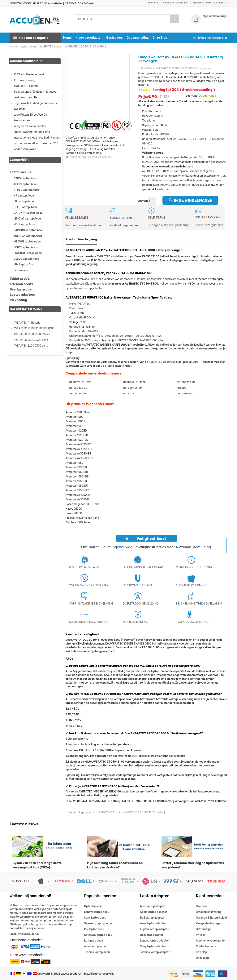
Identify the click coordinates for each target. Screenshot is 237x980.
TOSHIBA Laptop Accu (28, 236)
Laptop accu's (20, 172)
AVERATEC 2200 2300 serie (31, 340)
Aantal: (143, 201)
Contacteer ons (206, 946)
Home (67, 38)
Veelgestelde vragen (209, 923)
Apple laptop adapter (154, 912)
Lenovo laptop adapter (155, 941)
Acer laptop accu (95, 946)
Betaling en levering (209, 912)
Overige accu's (21, 289)
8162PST (182, 388)
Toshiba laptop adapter (155, 952)
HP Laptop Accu (24, 196)
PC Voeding (18, 300)
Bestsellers (114, 38)
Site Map (201, 952)
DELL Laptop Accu (25, 207)
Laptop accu (28, 47)
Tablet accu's (20, 279)
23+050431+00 (133, 388)
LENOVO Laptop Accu (27, 219)
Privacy (201, 935)
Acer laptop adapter (153, 906)
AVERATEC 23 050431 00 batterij (86, 47)
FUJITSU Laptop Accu (28, 253)
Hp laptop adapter (152, 935)
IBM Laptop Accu (24, 265)
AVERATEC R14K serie (27, 323)
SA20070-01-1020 (151, 336)
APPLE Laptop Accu (26, 190)
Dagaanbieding (138, 38)
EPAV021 (165, 134)
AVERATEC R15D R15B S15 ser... (33, 334)
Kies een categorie (31, 38)
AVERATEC (156, 116)
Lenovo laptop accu (97, 912)
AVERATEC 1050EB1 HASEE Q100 (34, 328)
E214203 (129, 394)
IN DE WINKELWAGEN (190, 200)
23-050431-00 (78, 388)
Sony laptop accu (95, 918)
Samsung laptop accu (98, 923)
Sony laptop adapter (153, 946)
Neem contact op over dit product (89, 157)
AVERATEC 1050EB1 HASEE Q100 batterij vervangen (143, 644)
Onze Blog (160, 38)
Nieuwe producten (89, 38)
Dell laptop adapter (152, 918)
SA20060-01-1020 (134, 382)
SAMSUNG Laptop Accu (28, 230)
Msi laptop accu (94, 929)
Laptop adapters (22, 295)
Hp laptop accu (94, 906)
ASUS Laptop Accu (26, 178)
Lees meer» (21, 270)
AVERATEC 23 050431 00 (165, 362)
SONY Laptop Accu (26, 247)
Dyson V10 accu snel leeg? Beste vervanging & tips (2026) (37, 865)
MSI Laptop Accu (24, 224)
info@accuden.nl (217, 38)
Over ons (153, 3)
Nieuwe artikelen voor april (208, 3)
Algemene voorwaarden (211, 941)
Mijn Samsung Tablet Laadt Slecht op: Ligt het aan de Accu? (115, 865)
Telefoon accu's (22, 284)
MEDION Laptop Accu (27, 242)
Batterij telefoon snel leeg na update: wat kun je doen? (193, 865)
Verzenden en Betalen (176, 3)
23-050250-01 (78, 394)
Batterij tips (204, 929)
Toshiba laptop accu (97, 952)
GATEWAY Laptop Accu (28, 213)
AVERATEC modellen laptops (115, 257)
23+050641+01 (202, 139)
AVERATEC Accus (50, 47)
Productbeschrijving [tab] (81, 239)
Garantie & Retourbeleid (211, 918)
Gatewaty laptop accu (98, 935)
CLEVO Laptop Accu (26, 259)
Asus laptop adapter (153, 923)
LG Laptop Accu (24, 201)
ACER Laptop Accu (26, 184)
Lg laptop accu (94, 941)
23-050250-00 (183, 139)
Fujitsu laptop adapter (154, 929)
